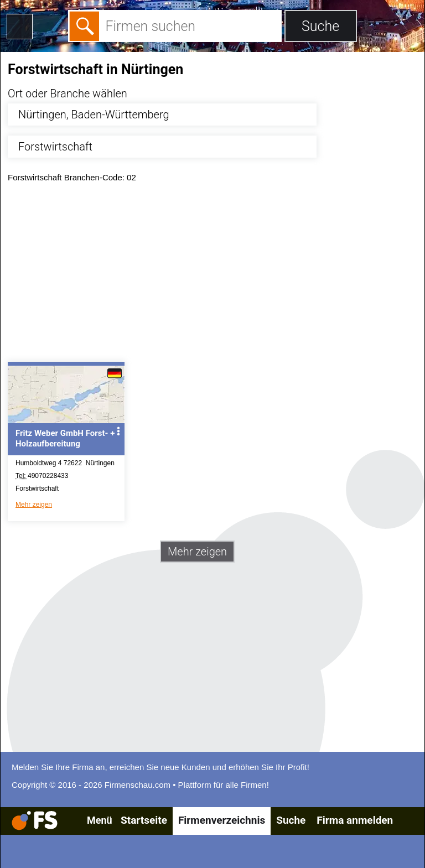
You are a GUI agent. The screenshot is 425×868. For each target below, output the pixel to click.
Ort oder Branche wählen (68, 93)
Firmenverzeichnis (222, 820)
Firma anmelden (355, 820)
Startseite (144, 820)
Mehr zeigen (34, 505)
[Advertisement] (212, 275)
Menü (100, 820)
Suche (291, 820)
